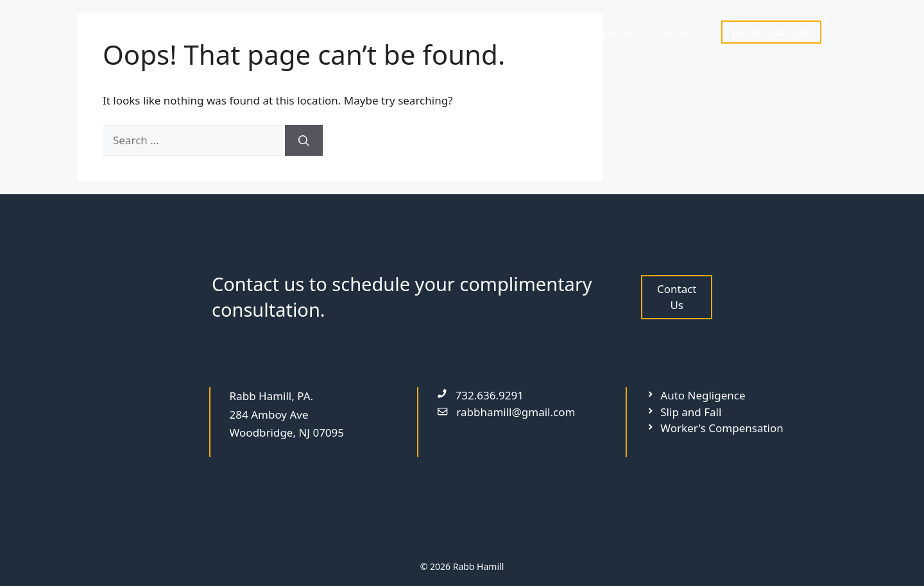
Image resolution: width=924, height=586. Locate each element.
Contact (675, 32)
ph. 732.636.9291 (771, 32)
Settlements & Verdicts (582, 32)
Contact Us (677, 297)
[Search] (304, 140)
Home (422, 32)
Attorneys (483, 32)
